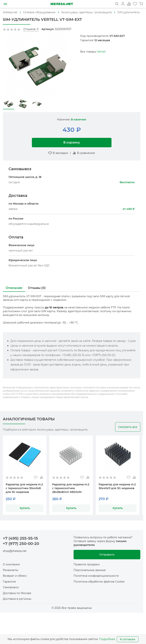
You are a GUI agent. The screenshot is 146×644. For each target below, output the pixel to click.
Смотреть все (128, 427)
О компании (11, 564)
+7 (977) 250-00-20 (21, 544)
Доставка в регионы (17, 599)
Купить (25, 508)
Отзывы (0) (37, 288)
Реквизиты (11, 570)
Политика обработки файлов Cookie (99, 582)
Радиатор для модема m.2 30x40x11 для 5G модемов (117, 486)
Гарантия (9, 582)
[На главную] (62, 4)
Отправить (107, 555)
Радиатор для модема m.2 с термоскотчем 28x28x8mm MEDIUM (71, 488)
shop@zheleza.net (15, 551)
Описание (14, 288)
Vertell (101, 52)
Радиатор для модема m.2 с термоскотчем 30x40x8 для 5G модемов (24, 488)
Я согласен (128, 639)
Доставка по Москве (17, 593)
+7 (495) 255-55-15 (20, 538)
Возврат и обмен (15, 576)
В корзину (72, 142)
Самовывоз (11, 587)
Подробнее (107, 639)
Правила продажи (87, 564)
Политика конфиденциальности (96, 576)
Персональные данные (90, 570)
